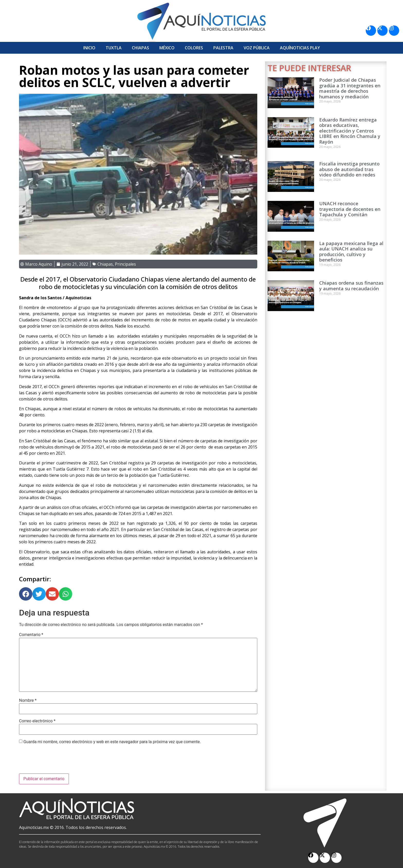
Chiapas (140, 48)
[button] (26, 594)
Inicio (89, 48)
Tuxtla (114, 48)
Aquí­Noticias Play (300, 48)
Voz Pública (257, 48)
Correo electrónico (37, 721)
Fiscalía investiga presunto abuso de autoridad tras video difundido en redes (349, 169)
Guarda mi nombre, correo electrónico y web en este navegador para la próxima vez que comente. (112, 742)
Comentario (31, 635)
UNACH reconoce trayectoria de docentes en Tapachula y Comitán (350, 209)
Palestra (223, 48)
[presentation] (58, 761)
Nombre (28, 701)
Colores (194, 48)
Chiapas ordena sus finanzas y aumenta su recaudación (351, 286)
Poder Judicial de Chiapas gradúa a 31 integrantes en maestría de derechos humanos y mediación (350, 88)
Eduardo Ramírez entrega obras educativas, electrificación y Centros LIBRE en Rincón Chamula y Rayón (350, 131)
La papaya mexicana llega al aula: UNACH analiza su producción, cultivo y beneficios (351, 252)
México (167, 48)
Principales (125, 264)
